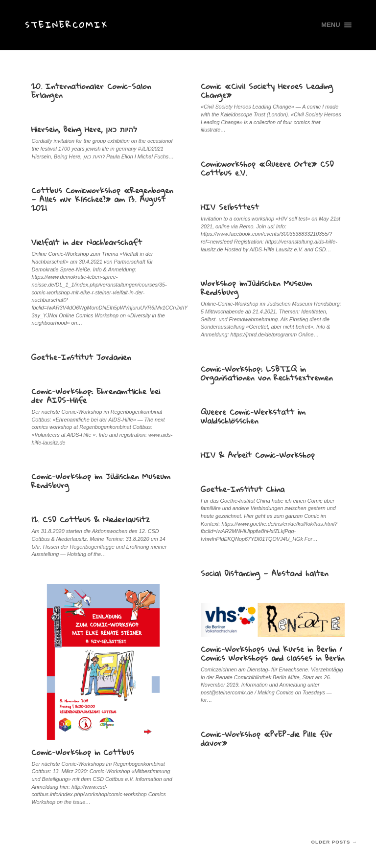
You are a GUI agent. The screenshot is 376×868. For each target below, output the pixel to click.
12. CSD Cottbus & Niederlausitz (91, 519)
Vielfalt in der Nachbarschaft (87, 242)
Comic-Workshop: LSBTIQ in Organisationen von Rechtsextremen (267, 373)
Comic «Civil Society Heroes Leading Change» (267, 90)
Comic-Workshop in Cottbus (83, 752)
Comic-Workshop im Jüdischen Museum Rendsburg (101, 481)
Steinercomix (66, 25)
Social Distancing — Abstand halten (264, 573)
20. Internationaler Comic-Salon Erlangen (91, 90)
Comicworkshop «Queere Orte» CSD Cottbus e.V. (267, 168)
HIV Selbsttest (230, 207)
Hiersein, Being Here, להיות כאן (84, 129)
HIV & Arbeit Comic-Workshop (258, 455)
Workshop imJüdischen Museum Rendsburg (256, 288)
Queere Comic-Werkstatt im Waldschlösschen (253, 416)
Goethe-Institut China (243, 489)
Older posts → (334, 842)
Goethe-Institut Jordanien (81, 357)
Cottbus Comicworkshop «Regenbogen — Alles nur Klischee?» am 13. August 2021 (102, 199)
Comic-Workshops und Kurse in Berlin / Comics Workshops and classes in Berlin (272, 653)
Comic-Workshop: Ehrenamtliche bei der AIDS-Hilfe (96, 396)
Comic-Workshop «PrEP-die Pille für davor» (267, 738)
